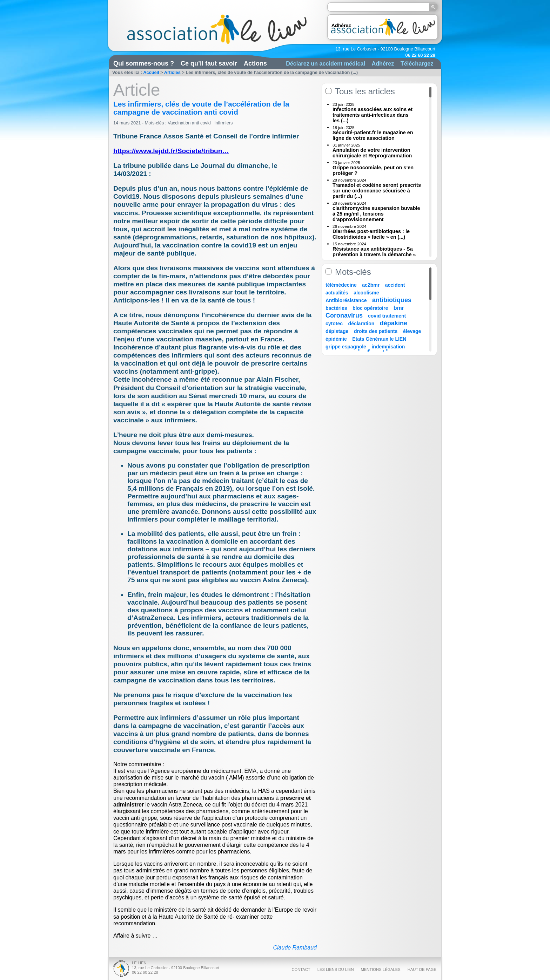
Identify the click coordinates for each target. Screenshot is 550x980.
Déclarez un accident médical (326, 63)
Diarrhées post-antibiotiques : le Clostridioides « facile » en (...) (371, 234)
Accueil (151, 72)
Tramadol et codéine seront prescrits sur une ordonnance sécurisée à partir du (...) (377, 191)
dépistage (337, 331)
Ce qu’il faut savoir (209, 63)
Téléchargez (417, 63)
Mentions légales (381, 969)
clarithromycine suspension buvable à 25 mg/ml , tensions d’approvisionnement (376, 214)
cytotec (334, 324)
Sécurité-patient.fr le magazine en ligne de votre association (373, 135)
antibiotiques (392, 300)
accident (395, 285)
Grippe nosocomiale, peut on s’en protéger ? (373, 170)
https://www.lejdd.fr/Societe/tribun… (171, 151)
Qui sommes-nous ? (144, 63)
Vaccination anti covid (190, 123)
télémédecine (341, 285)
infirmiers (224, 123)
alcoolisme (366, 293)
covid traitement (387, 316)
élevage (412, 331)
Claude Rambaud (295, 948)
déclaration (361, 324)
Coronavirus (345, 315)
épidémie (336, 339)
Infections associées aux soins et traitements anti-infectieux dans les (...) (373, 115)
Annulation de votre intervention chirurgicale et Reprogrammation (372, 153)
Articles (172, 72)
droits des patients (376, 331)
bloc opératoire (370, 308)
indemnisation (388, 347)
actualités (337, 293)
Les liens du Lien (336, 969)
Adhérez (383, 63)
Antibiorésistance (346, 300)
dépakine (394, 323)
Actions (255, 63)
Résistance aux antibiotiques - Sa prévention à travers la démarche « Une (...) (374, 254)
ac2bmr (371, 285)
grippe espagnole (346, 347)
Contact (301, 969)
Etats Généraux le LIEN (379, 339)
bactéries (336, 308)
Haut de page (422, 969)
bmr (399, 308)
